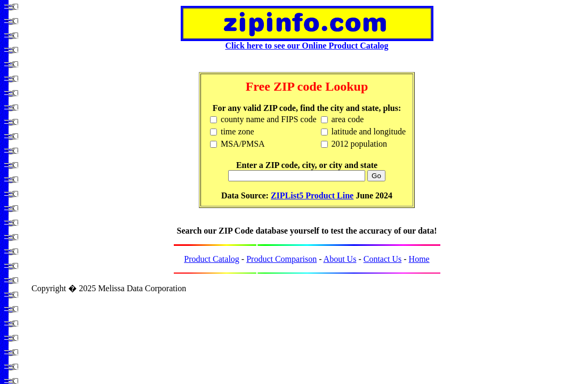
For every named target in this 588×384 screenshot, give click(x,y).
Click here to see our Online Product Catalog (307, 42)
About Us (340, 259)
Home (419, 259)
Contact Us (383, 259)
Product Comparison (281, 259)
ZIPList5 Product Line (312, 195)
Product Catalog (212, 259)
